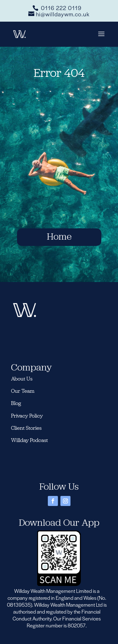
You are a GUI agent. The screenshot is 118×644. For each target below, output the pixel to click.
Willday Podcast (30, 440)
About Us (22, 379)
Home (59, 236)
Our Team (23, 391)
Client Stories (26, 428)
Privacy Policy (27, 416)
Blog (16, 403)
